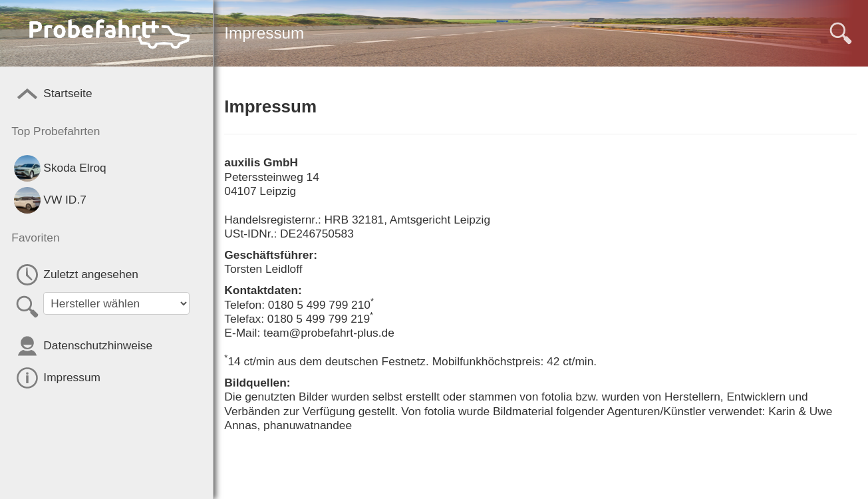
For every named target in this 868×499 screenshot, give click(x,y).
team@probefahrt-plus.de (329, 333)
